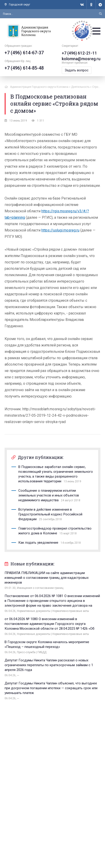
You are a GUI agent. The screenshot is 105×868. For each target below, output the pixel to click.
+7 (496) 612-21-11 (79, 53)
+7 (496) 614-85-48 (24, 68)
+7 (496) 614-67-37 (24, 53)
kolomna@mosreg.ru (81, 59)
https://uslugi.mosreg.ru (60, 230)
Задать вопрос (77, 70)
